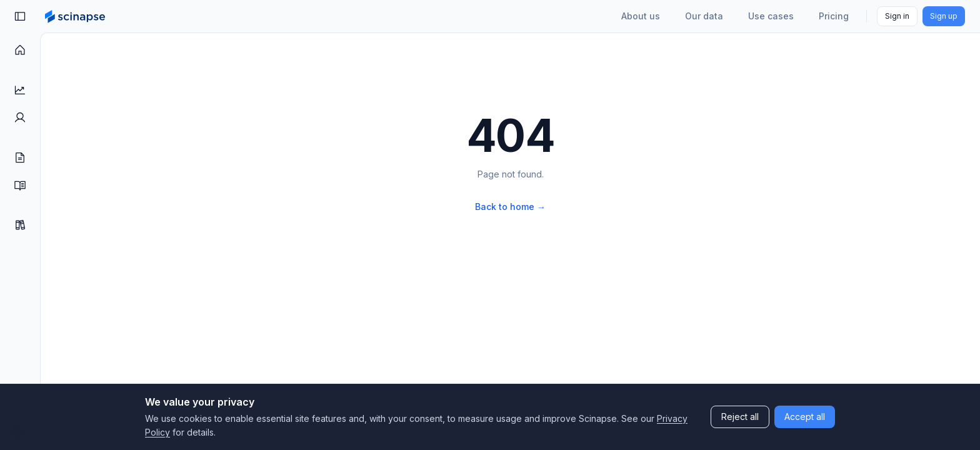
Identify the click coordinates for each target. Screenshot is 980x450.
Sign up (944, 16)
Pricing (834, 16)
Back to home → (510, 207)
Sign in (897, 16)
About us (641, 16)
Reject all (740, 417)
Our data (704, 16)
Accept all (805, 417)
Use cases (771, 16)
